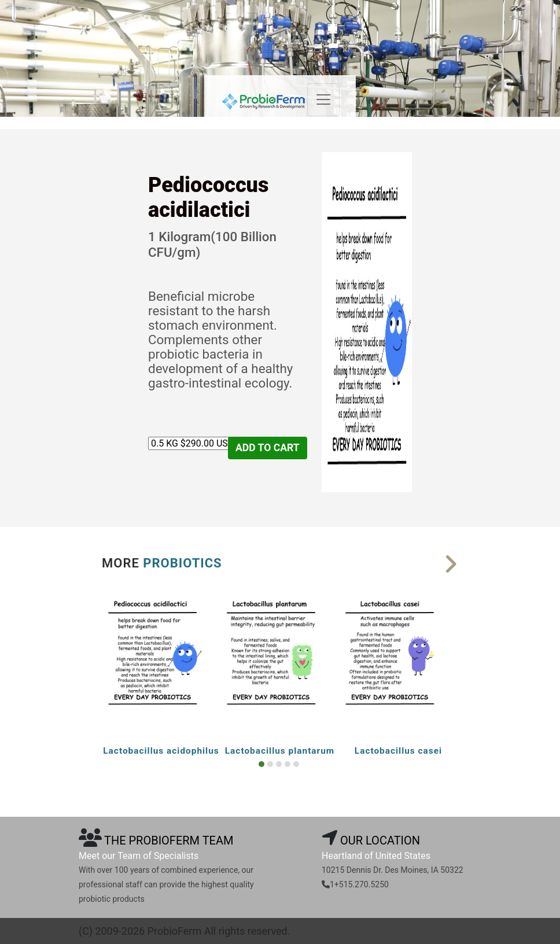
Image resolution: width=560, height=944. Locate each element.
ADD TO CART (268, 448)
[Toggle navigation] (323, 100)
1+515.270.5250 (359, 884)
